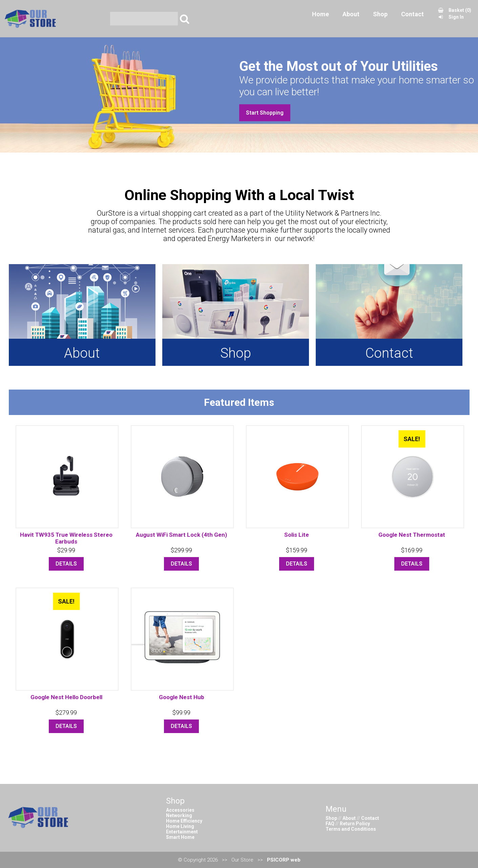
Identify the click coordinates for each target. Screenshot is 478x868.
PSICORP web (284, 860)
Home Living (180, 826)
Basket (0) (454, 15)
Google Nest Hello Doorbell (66, 697)
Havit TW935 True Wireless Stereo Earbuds (66, 538)
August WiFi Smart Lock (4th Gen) (181, 535)
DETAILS (66, 564)
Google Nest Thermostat (412, 535)
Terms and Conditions (351, 829)
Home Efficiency (184, 821)
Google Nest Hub (182, 697)
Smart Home (180, 837)
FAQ (330, 824)
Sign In (451, 21)
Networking (179, 815)
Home (320, 18)
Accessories (180, 810)
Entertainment (182, 832)
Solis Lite (297, 535)
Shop (380, 18)
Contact (412, 18)
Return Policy (355, 824)
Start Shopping (265, 113)
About (351, 18)
